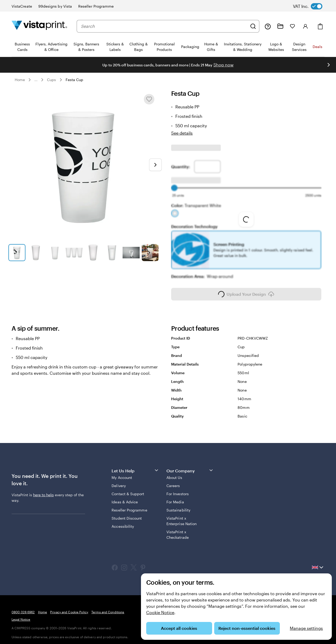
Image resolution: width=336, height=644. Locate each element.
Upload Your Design (246, 291)
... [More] (36, 80)
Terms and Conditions (108, 608)
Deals (317, 47)
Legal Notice (21, 616)
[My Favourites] (292, 26)
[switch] (312, 6)
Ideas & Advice (125, 498)
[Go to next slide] (155, 165)
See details (182, 133)
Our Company (190, 467)
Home (20, 80)
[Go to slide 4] (74, 253)
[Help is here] (268, 26)
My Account (122, 474)
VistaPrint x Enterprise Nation (182, 517)
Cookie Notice (160, 612)
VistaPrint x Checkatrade (178, 531)
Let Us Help (135, 467)
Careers (173, 482)
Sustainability (178, 506)
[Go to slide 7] (131, 253)
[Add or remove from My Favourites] (149, 99)
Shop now (224, 65)
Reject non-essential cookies (247, 628)
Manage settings (306, 628)
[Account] (306, 26)
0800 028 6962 (23, 608)
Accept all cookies (179, 628)
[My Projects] (280, 26)
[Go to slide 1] (17, 253)
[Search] (253, 26)
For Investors (178, 490)
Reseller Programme (129, 506)
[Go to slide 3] (55, 253)
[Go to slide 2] (36, 253)
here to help (43, 491)
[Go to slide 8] (150, 253)
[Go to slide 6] (112, 253)
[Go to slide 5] (93, 253)
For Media (175, 498)
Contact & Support (128, 490)
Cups (51, 80)
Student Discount (127, 514)
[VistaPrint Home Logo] (39, 26)
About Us (174, 474)
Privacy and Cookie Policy (69, 608)
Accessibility (123, 523)
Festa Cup (75, 80)
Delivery (119, 482)
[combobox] (164, 26)
